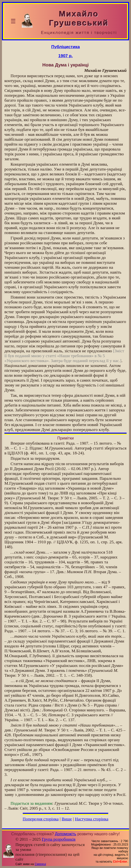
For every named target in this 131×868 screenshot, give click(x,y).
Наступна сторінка (92, 819)
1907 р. (65, 56)
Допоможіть (65, 834)
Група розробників (59, 839)
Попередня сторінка (41, 819)
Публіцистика (65, 47)
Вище (67, 819)
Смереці (40, 864)
